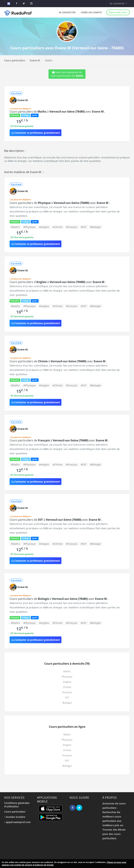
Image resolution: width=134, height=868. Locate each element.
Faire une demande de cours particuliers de (67, 74)
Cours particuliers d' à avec (58, 282)
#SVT (84, 227)
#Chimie (58, 227)
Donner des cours (118, 12)
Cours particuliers (15, 60)
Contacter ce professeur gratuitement (36, 133)
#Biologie (95, 227)
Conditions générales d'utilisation (17, 805)
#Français (72, 227)
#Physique (29, 227)
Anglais (67, 682)
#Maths (15, 227)
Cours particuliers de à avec (57, 112)
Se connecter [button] (118, 3)
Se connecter (67, 12)
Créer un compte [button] (91, 12)
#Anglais (44, 227)
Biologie (67, 703)
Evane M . (35, 60)
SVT (67, 697)
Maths (67, 671)
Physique (67, 677)
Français (67, 692)
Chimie (67, 687)
